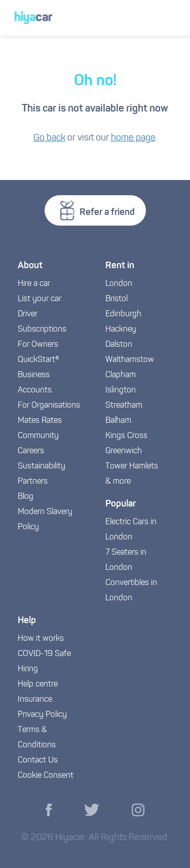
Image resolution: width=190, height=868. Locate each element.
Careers (31, 451)
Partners (33, 482)
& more (118, 482)
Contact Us (38, 761)
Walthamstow (130, 360)
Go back (49, 138)
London (119, 284)
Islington (121, 390)
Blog (26, 497)
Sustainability (42, 466)
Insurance (35, 700)
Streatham (124, 406)
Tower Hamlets (132, 466)
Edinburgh (123, 314)
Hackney (121, 330)
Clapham (121, 375)
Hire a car (34, 284)
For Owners (38, 345)
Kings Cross (126, 436)
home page (133, 138)
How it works (41, 639)
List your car (40, 299)
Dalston (119, 345)
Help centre (38, 684)
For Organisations (49, 406)
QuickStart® (39, 360)
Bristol (117, 299)
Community (38, 436)
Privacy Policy (42, 715)
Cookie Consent (46, 776)
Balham (118, 421)
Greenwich (124, 451)
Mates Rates (40, 421)
